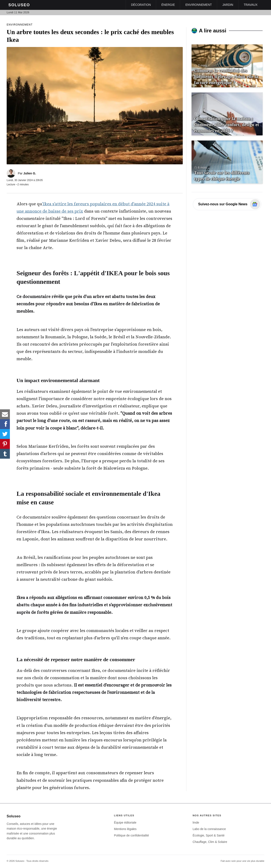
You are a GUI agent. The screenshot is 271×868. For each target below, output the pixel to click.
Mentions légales (125, 829)
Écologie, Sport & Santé (209, 835)
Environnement (199, 5)
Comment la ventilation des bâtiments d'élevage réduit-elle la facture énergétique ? (226, 77)
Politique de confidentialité (132, 835)
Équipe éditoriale (125, 823)
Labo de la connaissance (209, 829)
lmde (196, 823)
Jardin (228, 5)
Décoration (141, 5)
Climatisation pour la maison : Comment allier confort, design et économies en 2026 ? (227, 125)
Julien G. (30, 173)
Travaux (251, 5)
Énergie (168, 5)
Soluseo (19, 5)
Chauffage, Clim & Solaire (210, 842)
